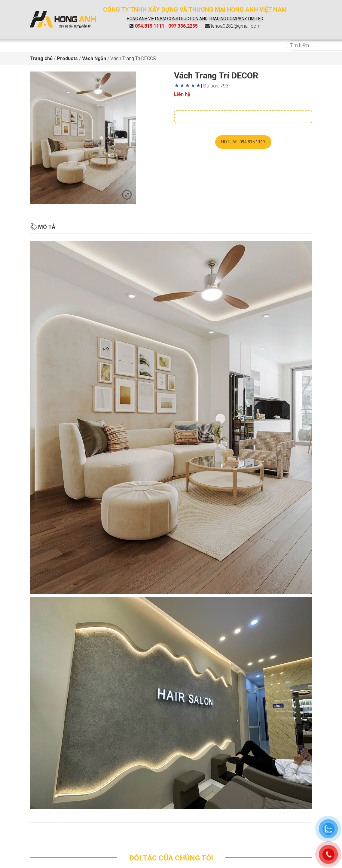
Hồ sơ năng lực (234, 45)
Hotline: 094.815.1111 (243, 142)
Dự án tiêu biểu (168, 45)
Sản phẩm (106, 45)
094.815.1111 (150, 26)
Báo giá (137, 45)
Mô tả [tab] (43, 227)
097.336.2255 (183, 26)
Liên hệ (264, 45)
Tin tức (203, 45)
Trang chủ (44, 45)
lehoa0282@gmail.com (236, 26)
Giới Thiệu (73, 45)
